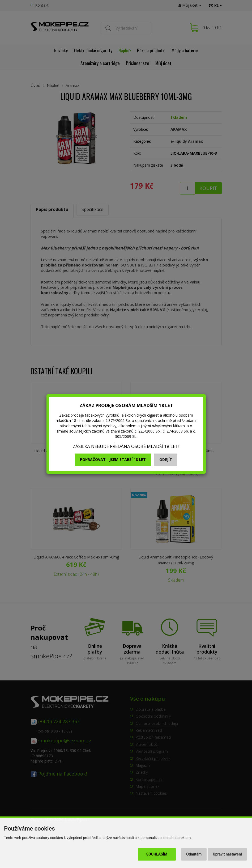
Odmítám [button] (194, 854)
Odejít (166, 460)
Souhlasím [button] (157, 854)
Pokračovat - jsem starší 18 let (113, 460)
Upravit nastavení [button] (227, 854)
